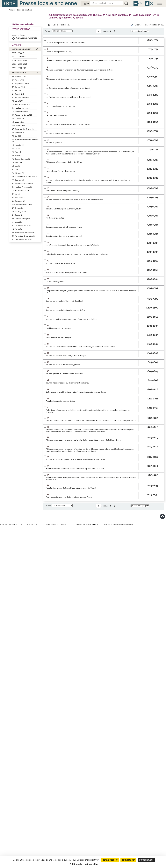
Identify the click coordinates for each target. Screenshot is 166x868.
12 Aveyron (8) (18, 132)
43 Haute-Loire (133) (21, 97)
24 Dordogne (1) (19, 211)
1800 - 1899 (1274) (20, 60)
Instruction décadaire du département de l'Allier (67, 272)
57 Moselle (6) (18, 145)
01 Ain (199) (17, 90)
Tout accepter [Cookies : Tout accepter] (110, 860)
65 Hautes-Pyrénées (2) (22, 187)
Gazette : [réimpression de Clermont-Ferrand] (65, 43)
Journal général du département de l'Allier (64, 374)
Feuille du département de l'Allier (60, 401)
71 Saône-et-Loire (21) (22, 111)
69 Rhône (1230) (19, 76)
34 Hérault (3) (18, 173)
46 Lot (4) (16, 166)
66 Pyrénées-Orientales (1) (24, 236)
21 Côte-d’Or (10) (19, 125)
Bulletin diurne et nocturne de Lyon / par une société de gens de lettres (77, 254)
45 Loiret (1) (17, 222)
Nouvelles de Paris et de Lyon (59, 337)
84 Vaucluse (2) (19, 197)
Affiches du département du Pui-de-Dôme (64, 162)
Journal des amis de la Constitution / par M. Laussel (68, 124)
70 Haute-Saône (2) (20, 190)
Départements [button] (19, 73)
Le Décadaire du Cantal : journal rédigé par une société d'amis (72, 245)
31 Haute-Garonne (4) (21, 159)
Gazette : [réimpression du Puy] (59, 52)
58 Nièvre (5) (18, 156)
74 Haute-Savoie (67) (21, 104)
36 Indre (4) (17, 163)
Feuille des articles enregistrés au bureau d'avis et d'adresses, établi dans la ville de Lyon (84, 61)
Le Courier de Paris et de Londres (60, 106)
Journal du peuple (54, 143)
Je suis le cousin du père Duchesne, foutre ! (65, 227)
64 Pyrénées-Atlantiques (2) (24, 183)
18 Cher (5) (17, 149)
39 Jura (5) (17, 152)
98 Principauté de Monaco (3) (25, 176)
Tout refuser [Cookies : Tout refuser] (128, 860)
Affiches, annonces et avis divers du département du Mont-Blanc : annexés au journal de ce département (91, 420)
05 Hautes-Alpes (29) (21, 108)
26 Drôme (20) (18, 118)
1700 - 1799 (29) (19, 56)
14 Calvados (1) (18, 201)
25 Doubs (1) (17, 215)
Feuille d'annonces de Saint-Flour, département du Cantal (71, 488)
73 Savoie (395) (19, 87)
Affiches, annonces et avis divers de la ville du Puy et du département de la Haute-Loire (83, 440)
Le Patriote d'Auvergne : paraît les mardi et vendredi (68, 97)
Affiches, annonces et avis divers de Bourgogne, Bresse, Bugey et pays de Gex (79, 70)
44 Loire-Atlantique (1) (22, 218)
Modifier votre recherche (23, 24)
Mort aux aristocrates (55, 218)
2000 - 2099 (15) (19, 68)
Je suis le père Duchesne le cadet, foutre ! (64, 236)
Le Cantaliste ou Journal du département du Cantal (68, 88)
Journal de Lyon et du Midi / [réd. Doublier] (64, 301)
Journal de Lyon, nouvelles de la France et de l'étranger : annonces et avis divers (80, 346)
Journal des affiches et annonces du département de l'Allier (71, 319)
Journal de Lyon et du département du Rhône (66, 310)
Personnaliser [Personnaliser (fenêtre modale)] (146, 860)
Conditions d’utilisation (56, 525)
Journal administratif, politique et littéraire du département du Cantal (76, 459)
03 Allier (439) (18, 80)
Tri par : (48, 31)
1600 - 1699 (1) (18, 53)
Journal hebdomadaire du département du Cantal (67, 383)
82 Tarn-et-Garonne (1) (22, 239)
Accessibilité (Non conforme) (87, 525)
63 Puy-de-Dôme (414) (22, 83)
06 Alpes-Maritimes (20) (22, 115)
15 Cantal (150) (18, 94)
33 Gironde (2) (18, 180)
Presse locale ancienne (48, 3)
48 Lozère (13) (18, 122)
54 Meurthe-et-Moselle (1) (23, 232)
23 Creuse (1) (18, 208)
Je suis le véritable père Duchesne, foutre (64, 209)
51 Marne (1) (17, 229)
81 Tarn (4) (17, 170)
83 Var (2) (16, 194)
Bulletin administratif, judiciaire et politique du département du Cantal (76, 392)
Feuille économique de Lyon (58, 328)
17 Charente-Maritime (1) (23, 204)
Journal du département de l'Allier (61, 134)
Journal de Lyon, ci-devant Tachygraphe (63, 365)
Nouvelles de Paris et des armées (60, 171)
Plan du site (32, 525)
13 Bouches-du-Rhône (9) (23, 129)
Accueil (12, 10)
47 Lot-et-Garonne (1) (21, 225)
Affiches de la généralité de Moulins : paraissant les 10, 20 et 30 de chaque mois (80, 79)
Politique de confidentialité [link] (83, 864)
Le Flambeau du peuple (56, 115)
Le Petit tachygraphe (55, 282)
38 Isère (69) (17, 101)
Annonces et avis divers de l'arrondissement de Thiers (69, 497)
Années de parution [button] (22, 49)
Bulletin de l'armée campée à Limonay (62, 191)
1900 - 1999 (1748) (20, 64)
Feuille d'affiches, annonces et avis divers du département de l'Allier (75, 468)
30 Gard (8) (17, 136)
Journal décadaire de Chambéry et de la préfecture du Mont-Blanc (75, 200)
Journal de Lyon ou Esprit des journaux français (66, 356)
